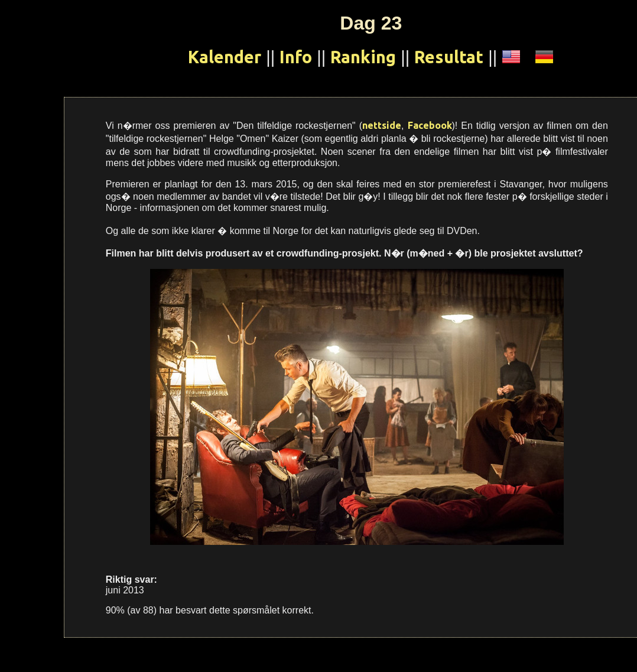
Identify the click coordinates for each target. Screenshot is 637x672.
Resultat (449, 57)
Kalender (225, 57)
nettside (382, 125)
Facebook (430, 125)
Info (296, 57)
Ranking (363, 57)
